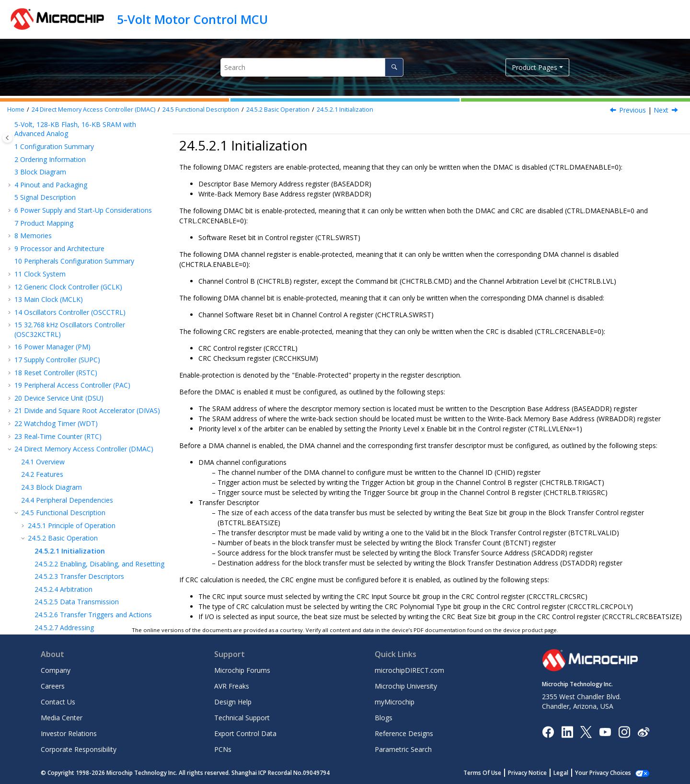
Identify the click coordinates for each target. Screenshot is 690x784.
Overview (43, 139)
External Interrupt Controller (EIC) (70, 407)
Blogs (384, 718)
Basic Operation (278, 110)
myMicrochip (395, 702)
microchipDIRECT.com (409, 670)
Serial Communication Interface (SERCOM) (85, 458)
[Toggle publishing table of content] (7, 138)
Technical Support (242, 718)
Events (48, 356)
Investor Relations (69, 733)
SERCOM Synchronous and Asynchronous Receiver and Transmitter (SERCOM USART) (84, 475)
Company (56, 670)
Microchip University (406, 686)
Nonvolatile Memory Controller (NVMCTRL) (86, 420)
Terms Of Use (493, 773)
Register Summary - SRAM (69, 394)
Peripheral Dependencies (67, 178)
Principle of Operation (72, 203)
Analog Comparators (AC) (59, 610)
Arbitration (63, 267)
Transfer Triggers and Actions (93, 292)
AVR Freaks (232, 686)
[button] (11, 127)
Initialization (345, 110)
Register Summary (57, 381)
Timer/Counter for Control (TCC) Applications (89, 549)
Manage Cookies (608, 773)
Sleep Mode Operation (73, 369)
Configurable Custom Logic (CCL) (71, 562)
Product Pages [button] (535, 67)
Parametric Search (403, 749)
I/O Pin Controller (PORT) (58, 432)
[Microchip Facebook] (548, 731)
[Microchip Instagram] (624, 731)
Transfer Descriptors (79, 254)
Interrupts (53, 343)
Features (42, 152)
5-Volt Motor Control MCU (192, 19)
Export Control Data (245, 733)
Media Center (62, 718)
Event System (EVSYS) (53, 445)
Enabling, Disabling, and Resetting (99, 241)
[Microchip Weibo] (643, 732)
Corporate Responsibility (79, 749)
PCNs (223, 749)
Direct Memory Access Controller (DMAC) (93, 110)
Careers (53, 686)
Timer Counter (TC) (49, 537)
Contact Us (58, 702)
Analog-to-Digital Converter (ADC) (72, 575)
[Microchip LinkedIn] (567, 731)
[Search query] (312, 67)
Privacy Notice (538, 773)
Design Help (233, 702)
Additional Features (68, 330)
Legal (571, 773)
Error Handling (69, 317)
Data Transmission (77, 279)
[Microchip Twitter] (586, 731)
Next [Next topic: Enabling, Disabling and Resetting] (661, 110)
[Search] (394, 67)
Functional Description (201, 110)
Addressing (64, 305)
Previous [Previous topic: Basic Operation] (632, 110)
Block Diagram (52, 165)
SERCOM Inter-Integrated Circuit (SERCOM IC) (85, 520)
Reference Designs (404, 733)
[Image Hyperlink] (605, 732)
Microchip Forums (242, 670)
